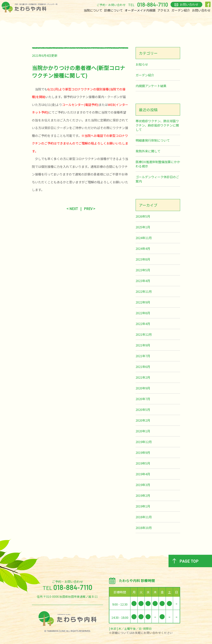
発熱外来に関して (148, 151)
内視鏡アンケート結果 (151, 86)
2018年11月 (144, 517)
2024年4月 (143, 248)
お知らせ (142, 64)
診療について (113, 10)
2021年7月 (143, 356)
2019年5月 (143, 463)
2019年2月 (143, 495)
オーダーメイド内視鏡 (140, 10)
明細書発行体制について (153, 140)
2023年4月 (143, 281)
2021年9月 (143, 345)
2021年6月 (143, 367)
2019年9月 (143, 452)
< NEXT (72, 209)
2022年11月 (144, 291)
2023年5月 (143, 270)
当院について (93, 10)
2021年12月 (144, 334)
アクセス (163, 10)
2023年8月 (143, 259)
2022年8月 (143, 313)
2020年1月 (143, 431)
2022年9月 (143, 302)
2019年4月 (143, 474)
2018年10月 (144, 528)
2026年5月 (143, 216)
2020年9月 (143, 388)
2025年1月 (143, 227)
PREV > (90, 209)
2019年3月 (143, 485)
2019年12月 (144, 442)
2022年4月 (143, 324)
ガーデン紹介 (181, 10)
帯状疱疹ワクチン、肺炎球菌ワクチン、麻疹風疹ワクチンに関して (157, 125)
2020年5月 (143, 410)
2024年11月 (144, 238)
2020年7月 (143, 399)
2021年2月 (143, 377)
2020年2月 (143, 420)
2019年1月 (143, 506)
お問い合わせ (201, 10)
